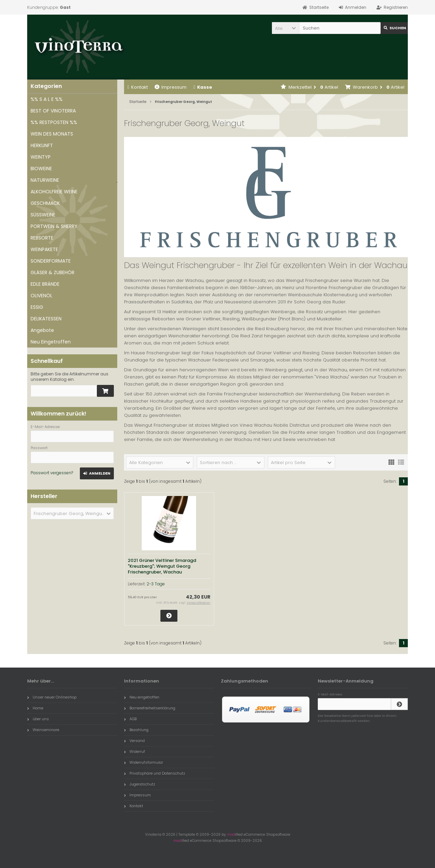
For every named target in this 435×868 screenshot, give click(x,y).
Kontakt (138, 87)
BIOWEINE (41, 169)
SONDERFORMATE (51, 261)
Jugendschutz (140, 784)
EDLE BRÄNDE (45, 284)
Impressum (171, 87)
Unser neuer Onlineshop (52, 697)
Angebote (42, 330)
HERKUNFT (42, 145)
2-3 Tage (156, 584)
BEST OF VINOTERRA (53, 111)
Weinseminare (43, 730)
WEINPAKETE (44, 249)
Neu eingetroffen (142, 697)
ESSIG (37, 307)
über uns (38, 719)
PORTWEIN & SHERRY (54, 226)
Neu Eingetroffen (51, 342)
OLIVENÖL (41, 296)
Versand (134, 741)
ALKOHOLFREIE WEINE (54, 192)
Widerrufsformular (144, 762)
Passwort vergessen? (52, 473)
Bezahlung (136, 730)
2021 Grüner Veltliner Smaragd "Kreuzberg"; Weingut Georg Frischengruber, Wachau (162, 566)
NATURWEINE (45, 180)
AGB (130, 719)
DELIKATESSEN (46, 319)
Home (35, 708)
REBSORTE (42, 238)
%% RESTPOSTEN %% (54, 122)
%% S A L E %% (47, 99)
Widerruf (135, 751)
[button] (285, 28)
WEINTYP (41, 157)
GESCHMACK (45, 203)
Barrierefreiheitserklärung (150, 708)
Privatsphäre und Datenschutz (155, 773)
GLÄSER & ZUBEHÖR (53, 272)
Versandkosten (198, 603)
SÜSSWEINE (43, 215)
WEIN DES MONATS (52, 134)
